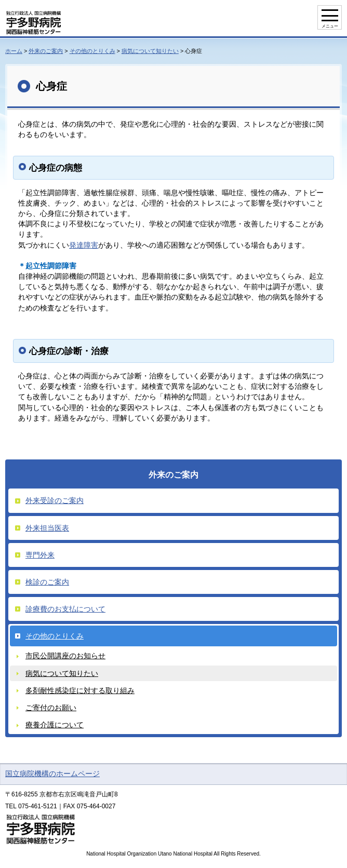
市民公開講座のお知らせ (65, 656)
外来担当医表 (47, 528)
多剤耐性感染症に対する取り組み (80, 690)
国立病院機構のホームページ (52, 774)
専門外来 (40, 555)
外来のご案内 (46, 51)
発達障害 (84, 245)
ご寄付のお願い (51, 708)
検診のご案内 (47, 582)
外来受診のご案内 (55, 500)
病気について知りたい (150, 51)
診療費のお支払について (65, 609)
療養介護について (55, 725)
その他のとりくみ (92, 51)
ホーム (14, 51)
